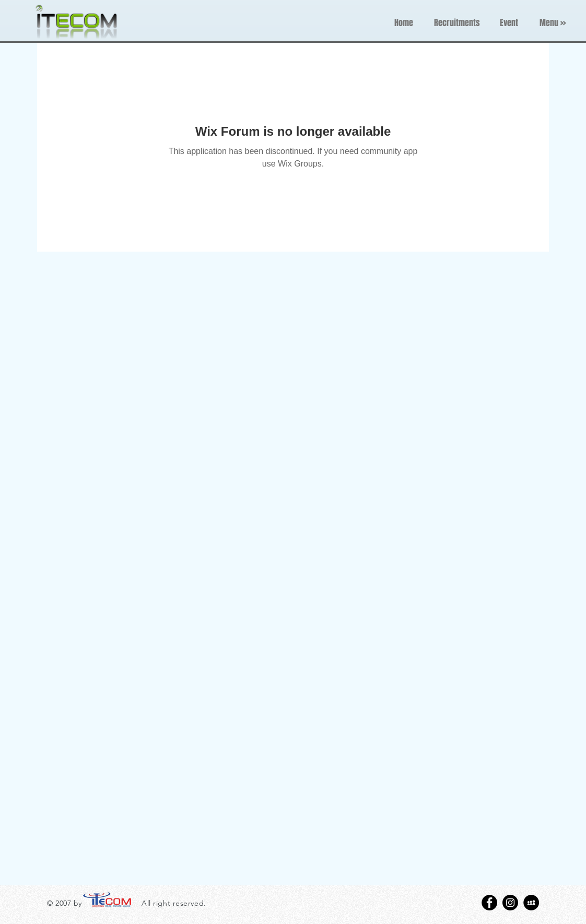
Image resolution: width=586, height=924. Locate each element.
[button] (553, 23)
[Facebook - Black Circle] (489, 903)
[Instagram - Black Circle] (510, 903)
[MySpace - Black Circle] (531, 903)
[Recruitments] (457, 23)
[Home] (404, 23)
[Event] (509, 23)
